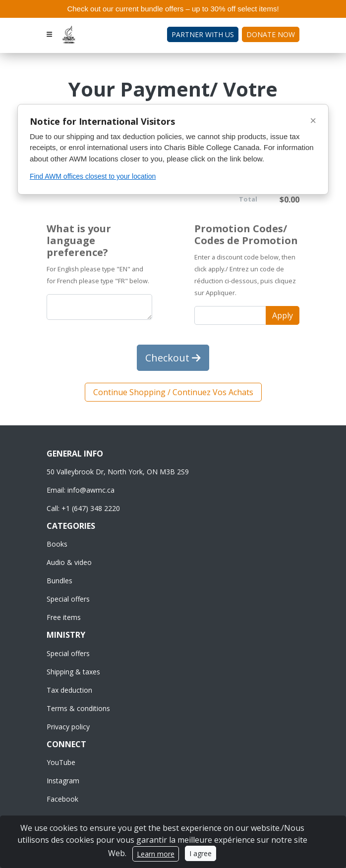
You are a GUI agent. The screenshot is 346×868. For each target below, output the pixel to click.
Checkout (173, 358)
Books (57, 544)
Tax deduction (69, 690)
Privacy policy (68, 727)
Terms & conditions (78, 708)
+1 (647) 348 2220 (91, 508)
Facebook (62, 799)
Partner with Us (203, 34)
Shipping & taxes (73, 672)
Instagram (63, 781)
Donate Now (271, 34)
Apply (283, 315)
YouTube (61, 762)
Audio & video (69, 562)
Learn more (156, 854)
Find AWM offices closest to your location (93, 176)
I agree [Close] (201, 853)
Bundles (59, 581)
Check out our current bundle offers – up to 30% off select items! (173, 9)
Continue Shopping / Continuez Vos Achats (173, 392)
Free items (64, 617)
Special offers (68, 599)
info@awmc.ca (91, 490)
